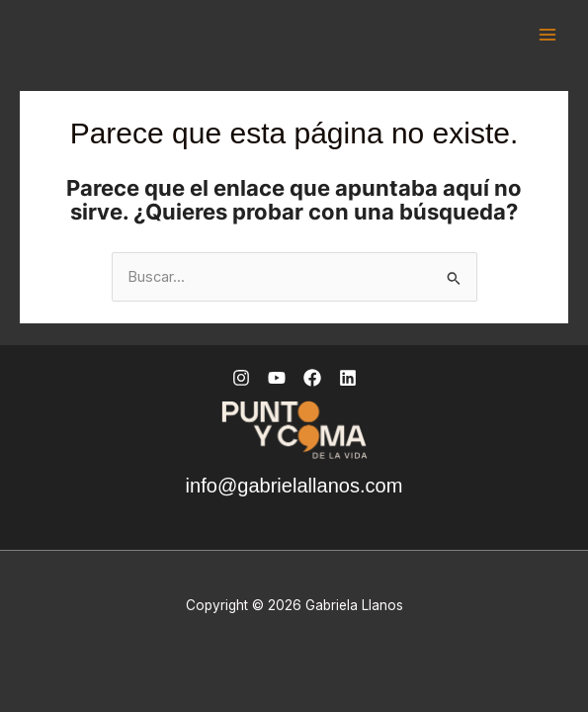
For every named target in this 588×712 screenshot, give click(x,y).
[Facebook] (312, 378)
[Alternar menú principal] (547, 35)
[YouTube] (277, 378)
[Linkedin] (348, 378)
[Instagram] (241, 378)
